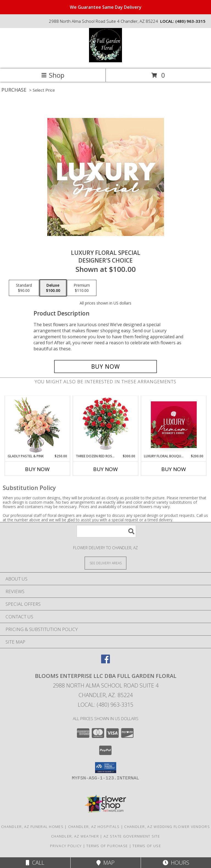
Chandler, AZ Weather (75, 836)
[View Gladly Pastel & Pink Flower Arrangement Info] (38, 425)
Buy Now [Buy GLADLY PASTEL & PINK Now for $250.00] (37, 469)
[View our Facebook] (105, 662)
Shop (53, 75)
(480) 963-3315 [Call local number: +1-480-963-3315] (190, 21)
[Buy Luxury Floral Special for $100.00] (105, 367)
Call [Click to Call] (35, 863)
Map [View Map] (105, 863)
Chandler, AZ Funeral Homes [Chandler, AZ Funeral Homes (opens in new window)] (32, 827)
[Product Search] (106, 531)
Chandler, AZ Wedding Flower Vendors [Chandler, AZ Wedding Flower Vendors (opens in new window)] (167, 827)
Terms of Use (147, 846)
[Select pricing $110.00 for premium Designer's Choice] (82, 288)
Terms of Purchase (107, 846)
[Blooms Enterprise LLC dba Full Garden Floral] (105, 61)
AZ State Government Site (132, 836)
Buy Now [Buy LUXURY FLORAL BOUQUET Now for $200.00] (174, 469)
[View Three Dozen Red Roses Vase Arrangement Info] (106, 425)
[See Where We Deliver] (105, 563)
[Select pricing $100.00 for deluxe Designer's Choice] (53, 288)
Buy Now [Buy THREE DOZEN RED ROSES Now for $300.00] (105, 469)
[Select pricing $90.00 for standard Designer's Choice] (24, 288)
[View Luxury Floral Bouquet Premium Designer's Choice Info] (174, 425)
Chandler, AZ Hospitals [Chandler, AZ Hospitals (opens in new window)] (94, 827)
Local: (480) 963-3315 (105, 705)
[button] (106, 768)
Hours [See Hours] (176, 863)
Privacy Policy (66, 846)
